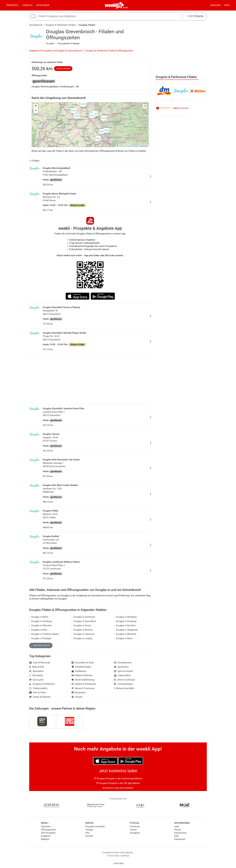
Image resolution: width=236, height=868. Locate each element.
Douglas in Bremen (82, 630)
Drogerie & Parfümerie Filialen (61, 25)
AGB (176, 836)
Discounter (36, 680)
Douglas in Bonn (123, 638)
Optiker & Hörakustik (84, 684)
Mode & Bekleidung (83, 680)
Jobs (177, 827)
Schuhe (77, 697)
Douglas (50, 43)
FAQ (87, 833)
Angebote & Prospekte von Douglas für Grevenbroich (56, 51)
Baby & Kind (37, 667)
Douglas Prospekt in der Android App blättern (118, 779)
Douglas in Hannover (83, 634)
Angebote (46, 836)
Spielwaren (121, 667)
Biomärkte (36, 675)
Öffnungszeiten (48, 830)
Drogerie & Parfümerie (42, 684)
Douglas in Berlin (39, 617)
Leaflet (120, 146)
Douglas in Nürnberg (125, 617)
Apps (227, 5)
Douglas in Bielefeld (125, 634)
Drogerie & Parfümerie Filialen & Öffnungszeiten (109, 51)
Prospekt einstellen (95, 827)
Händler (27, 5)
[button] (145, 106)
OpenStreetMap (133, 146)
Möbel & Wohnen (82, 675)
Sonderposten (123, 663)
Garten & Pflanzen (40, 697)
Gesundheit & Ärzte (83, 663)
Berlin (125, 8)
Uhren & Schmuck (124, 680)
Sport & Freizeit (123, 671)
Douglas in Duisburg (125, 621)
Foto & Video (38, 693)
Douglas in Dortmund (83, 617)
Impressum (180, 839)
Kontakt (89, 836)
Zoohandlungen (123, 684)
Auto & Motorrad (40, 663)
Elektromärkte (38, 688)
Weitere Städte (41, 645)
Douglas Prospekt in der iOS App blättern (118, 783)
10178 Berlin (195, 16)
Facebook (135, 827)
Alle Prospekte (48, 833)
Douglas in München (40, 625)
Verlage (89, 830)
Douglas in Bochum (125, 625)
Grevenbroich (36, 25)
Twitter (133, 830)
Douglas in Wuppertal (126, 630)
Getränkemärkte (81, 667)
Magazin (215, 5)
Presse (178, 830)
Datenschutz (180, 833)
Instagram (135, 833)
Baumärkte (36, 671)
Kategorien (43, 5)
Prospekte (12, 5)
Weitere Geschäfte (124, 688)
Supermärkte (122, 675)
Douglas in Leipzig (82, 638)
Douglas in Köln (38, 630)
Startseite (46, 827)
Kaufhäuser (79, 671)
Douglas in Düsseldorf (84, 621)
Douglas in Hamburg (40, 621)
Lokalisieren (63, 69)
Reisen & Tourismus (83, 688)
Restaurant (79, 693)
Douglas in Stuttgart (40, 638)
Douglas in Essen (81, 625)
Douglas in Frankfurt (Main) (44, 634)
